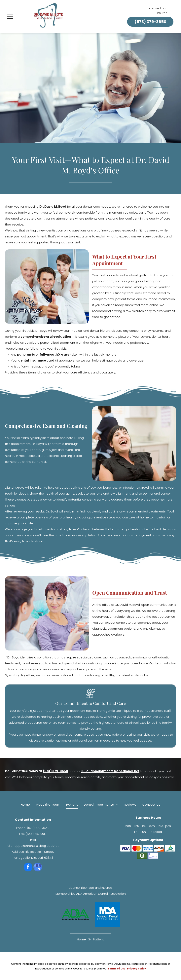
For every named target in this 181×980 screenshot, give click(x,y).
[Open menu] (10, 16)
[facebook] (28, 868)
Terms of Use (116, 969)
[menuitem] (25, 805)
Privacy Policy (137, 969)
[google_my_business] (38, 868)
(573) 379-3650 (38, 828)
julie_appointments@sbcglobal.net (33, 846)
